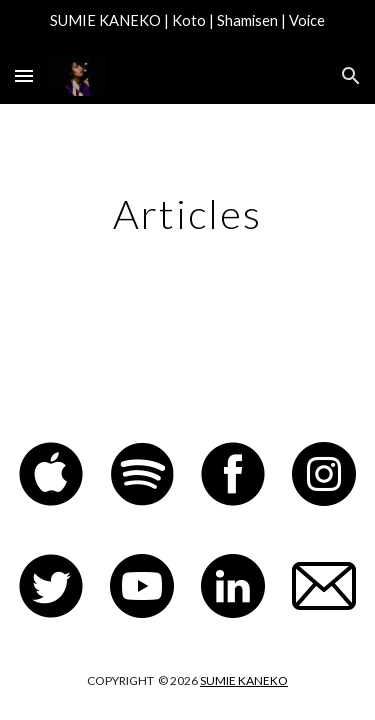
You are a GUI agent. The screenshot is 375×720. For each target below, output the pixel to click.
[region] (187, 24)
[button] (24, 75)
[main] (188, 214)
